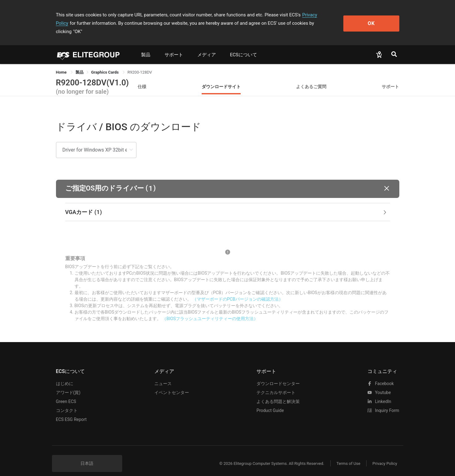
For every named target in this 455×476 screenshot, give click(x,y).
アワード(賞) (68, 384)
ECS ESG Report (71, 411)
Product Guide (270, 402)
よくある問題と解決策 (278, 393)
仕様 (142, 78)
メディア (207, 46)
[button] (228, 180)
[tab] (228, 204)
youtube (379, 384)
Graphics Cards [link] (105, 64)
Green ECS (66, 393)
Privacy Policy (316, 15)
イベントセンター (172, 384)
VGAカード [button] (226, 204)
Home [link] (62, 64)
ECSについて (244, 46)
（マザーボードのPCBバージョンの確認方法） (238, 291)
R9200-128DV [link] (140, 64)
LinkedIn (379, 393)
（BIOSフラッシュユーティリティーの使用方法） (210, 310)
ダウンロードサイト (221, 78)
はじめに (65, 375)
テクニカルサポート (276, 384)
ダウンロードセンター (278, 375)
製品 (146, 46)
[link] (79, 64)
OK (374, 19)
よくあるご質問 (311, 78)
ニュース (163, 375)
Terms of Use (348, 455)
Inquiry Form (383, 402)
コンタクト (67, 402)
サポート (174, 46)
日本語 (87, 455)
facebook (381, 375)
